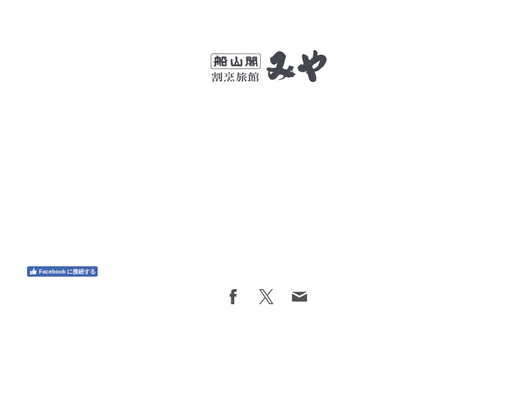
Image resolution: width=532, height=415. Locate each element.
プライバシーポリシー (64, 377)
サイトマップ (153, 377)
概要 (30, 377)
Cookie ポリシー (114, 377)
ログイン (497, 385)
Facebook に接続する (62, 271)
